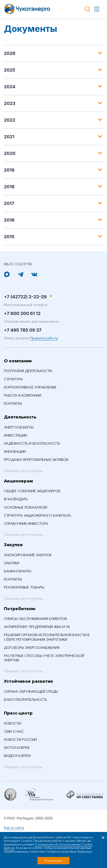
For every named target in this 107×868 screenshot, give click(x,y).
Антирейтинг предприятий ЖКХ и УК (37, 627)
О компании (18, 361)
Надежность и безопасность (32, 443)
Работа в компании (23, 395)
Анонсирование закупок (28, 555)
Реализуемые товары (24, 587)
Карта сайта (14, 828)
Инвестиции (15, 435)
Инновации (15, 452)
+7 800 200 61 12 (22, 313)
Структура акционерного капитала (38, 516)
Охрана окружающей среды (31, 692)
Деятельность (20, 417)
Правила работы (44, 338)
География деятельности (28, 371)
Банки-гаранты (18, 571)
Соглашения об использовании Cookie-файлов (48, 846)
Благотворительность (26, 700)
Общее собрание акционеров (32, 491)
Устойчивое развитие (28, 681)
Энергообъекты (19, 427)
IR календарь (16, 499)
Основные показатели (26, 507)
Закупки (13, 545)
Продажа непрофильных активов (36, 460)
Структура (13, 379)
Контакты (13, 403)
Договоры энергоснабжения (32, 648)
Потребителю (20, 609)
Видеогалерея (17, 756)
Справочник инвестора (26, 524)
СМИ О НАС (14, 731)
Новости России (20, 740)
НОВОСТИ (13, 723)
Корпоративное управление (30, 387)
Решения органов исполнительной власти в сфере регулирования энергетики (47, 637)
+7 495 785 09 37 (23, 330)
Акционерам (18, 481)
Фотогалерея (17, 748)
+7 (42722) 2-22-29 (25, 297)
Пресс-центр (18, 713)
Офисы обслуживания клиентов (35, 619)
